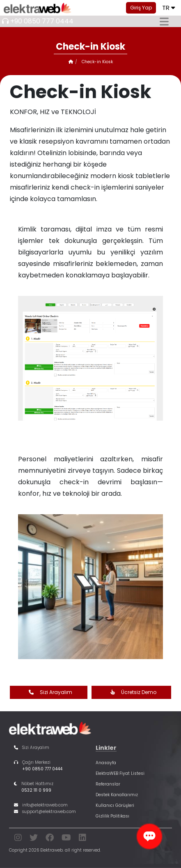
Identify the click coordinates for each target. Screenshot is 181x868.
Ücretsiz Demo (131, 692)
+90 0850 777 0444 (42, 21)
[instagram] (18, 839)
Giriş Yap (141, 8)
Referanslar (108, 784)
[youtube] (66, 839)
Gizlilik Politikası (112, 816)
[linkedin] (82, 839)
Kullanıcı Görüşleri (115, 805)
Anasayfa (106, 763)
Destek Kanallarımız (117, 795)
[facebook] (50, 839)
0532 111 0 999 (36, 790)
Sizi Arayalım (48, 692)
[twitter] (34, 839)
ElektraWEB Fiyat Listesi (120, 773)
